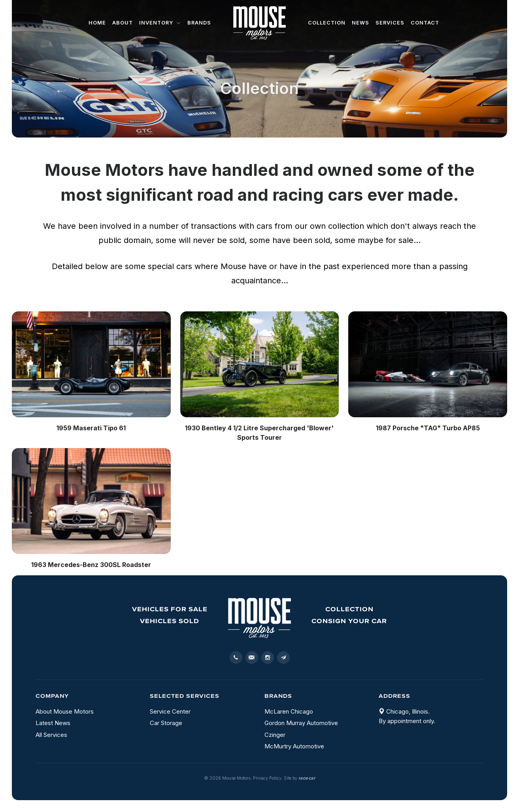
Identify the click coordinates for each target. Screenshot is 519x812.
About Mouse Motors (65, 711)
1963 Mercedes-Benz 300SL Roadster (91, 565)
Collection (327, 23)
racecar (307, 778)
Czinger (275, 735)
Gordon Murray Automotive (301, 723)
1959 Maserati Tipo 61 (91, 428)
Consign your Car (349, 621)
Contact (425, 23)
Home (97, 23)
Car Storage (166, 723)
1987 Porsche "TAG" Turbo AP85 (428, 428)
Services (390, 23)
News (360, 23)
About (123, 23)
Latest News (53, 723)
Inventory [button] (160, 23)
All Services (51, 735)
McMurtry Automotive (294, 746)
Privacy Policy (267, 778)
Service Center (170, 711)
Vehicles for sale (170, 609)
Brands (199, 23)
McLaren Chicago (289, 711)
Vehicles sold (170, 621)
